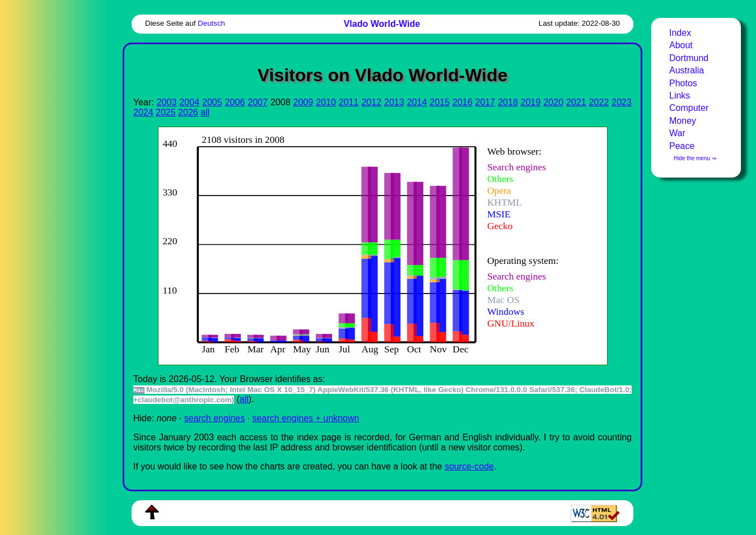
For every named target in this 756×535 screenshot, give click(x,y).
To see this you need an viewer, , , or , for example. (374, 245)
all (205, 112)
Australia (687, 70)
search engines (215, 418)
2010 (326, 102)
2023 (622, 102)
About (681, 45)
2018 (508, 102)
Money (683, 121)
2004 (189, 102)
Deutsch (211, 23)
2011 (349, 102)
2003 (167, 102)
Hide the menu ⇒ (695, 158)
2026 (188, 112)
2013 (394, 102)
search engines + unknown (306, 418)
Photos (683, 83)
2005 (212, 102)
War (677, 133)
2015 (440, 102)
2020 (553, 102)
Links (680, 96)
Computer (689, 108)
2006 (235, 102)
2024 (143, 112)
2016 (463, 102)
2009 (304, 102)
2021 (576, 102)
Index (680, 33)
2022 (599, 102)
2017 (486, 102)
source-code (469, 466)
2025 (166, 112)
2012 (371, 102)
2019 (531, 102)
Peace (682, 146)
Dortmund (689, 58)
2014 (417, 102)
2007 (258, 102)
